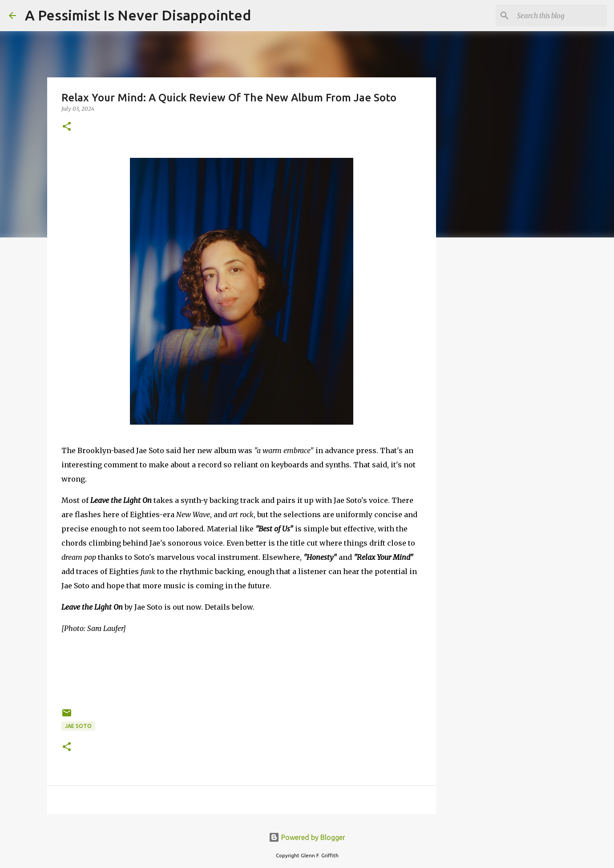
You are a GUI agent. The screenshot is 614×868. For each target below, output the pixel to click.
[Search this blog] (560, 16)
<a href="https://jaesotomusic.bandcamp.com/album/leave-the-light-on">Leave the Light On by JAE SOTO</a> (242, 669)
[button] (67, 127)
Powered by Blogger (307, 837)
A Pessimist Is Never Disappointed (138, 15)
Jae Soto (78, 726)
